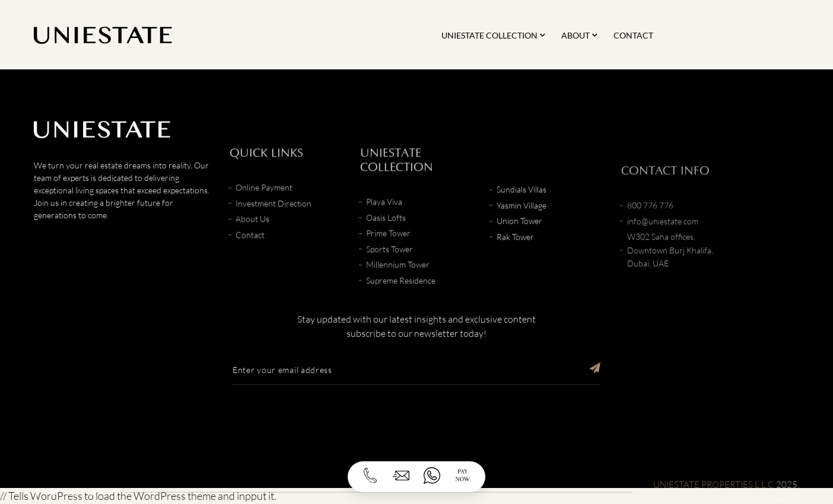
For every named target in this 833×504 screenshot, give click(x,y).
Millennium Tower (398, 282)
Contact (633, 35)
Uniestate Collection (489, 35)
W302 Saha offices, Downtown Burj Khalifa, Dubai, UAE (670, 275)
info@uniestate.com (663, 246)
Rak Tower (515, 249)
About (576, 35)
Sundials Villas (522, 201)
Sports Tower (390, 267)
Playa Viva (384, 219)
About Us (252, 236)
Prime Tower (388, 251)
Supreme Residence (401, 298)
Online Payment (264, 205)
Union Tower (519, 233)
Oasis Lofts (386, 235)
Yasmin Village (522, 217)
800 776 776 (650, 230)
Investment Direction (274, 221)
